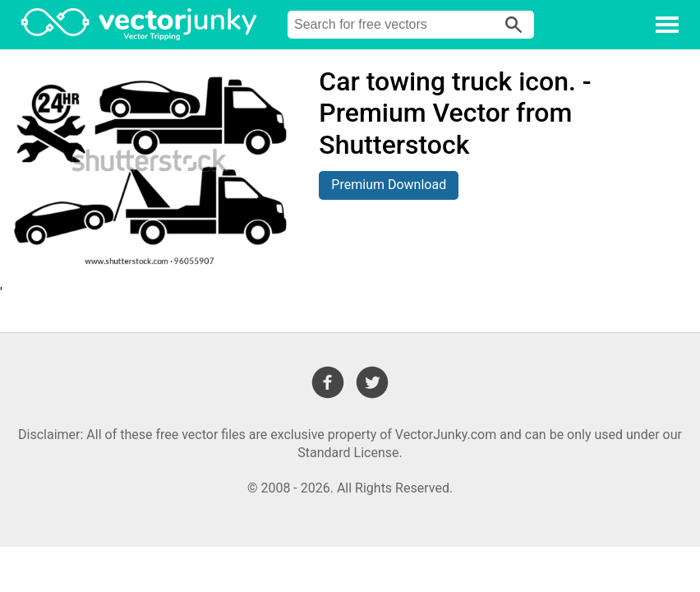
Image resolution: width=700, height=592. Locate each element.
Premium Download (389, 185)
